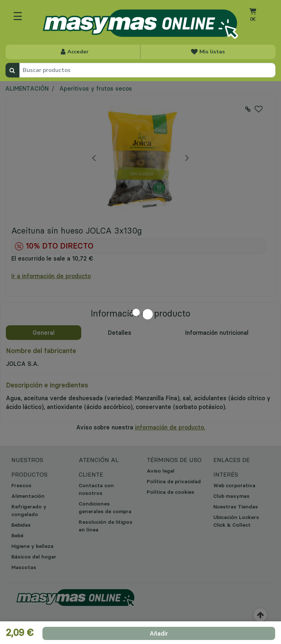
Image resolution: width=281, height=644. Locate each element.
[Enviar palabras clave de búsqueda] (12, 70)
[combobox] (147, 70)
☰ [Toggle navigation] (18, 16)
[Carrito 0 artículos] (253, 20)
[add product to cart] (159, 633)
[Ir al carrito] (253, 11)
